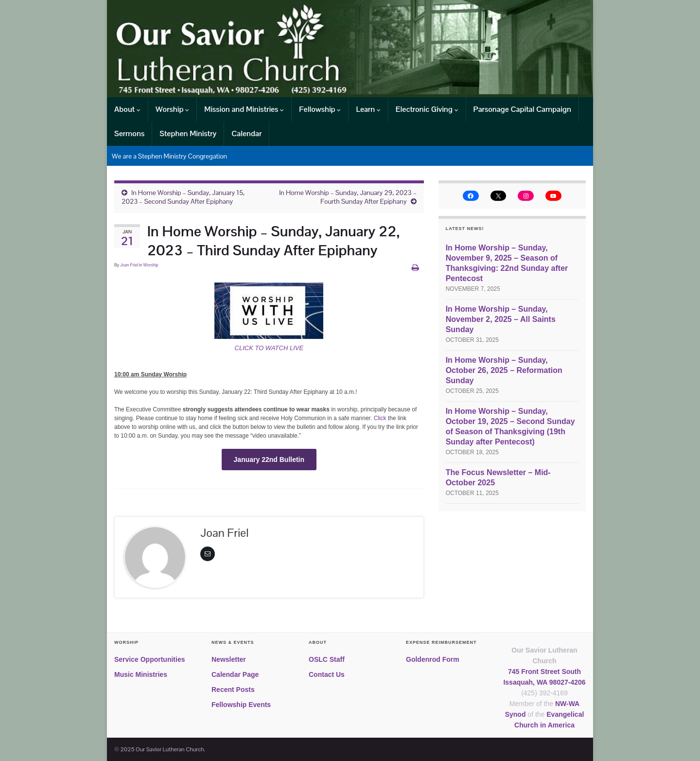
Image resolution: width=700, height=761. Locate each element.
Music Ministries (141, 674)
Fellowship (320, 109)
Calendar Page (235, 674)
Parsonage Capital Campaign (522, 109)
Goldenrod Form (433, 659)
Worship (172, 109)
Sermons (129, 133)
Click (381, 418)
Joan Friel (129, 265)
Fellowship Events (241, 705)
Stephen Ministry (188, 133)
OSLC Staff (327, 659)
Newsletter (229, 659)
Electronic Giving (427, 109)
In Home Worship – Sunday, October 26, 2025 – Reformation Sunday (504, 370)
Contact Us (327, 674)
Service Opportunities (149, 659)
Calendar (246, 133)
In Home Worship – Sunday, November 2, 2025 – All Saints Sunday (501, 319)
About (127, 109)
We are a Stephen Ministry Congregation (169, 156)
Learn (368, 109)
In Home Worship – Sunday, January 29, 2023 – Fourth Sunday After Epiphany (348, 197)
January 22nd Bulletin (269, 460)
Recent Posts (233, 690)
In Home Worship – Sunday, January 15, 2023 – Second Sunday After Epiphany (183, 197)
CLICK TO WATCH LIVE (269, 348)
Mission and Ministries (244, 109)
